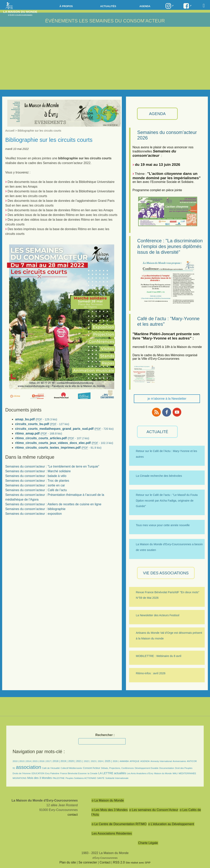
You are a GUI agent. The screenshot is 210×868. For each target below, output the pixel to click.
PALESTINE (59, 778)
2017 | (49, 761)
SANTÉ (101, 778)
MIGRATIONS (19, 778)
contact (73, 815)
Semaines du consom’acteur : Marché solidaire (38, 471)
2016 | (43, 761)
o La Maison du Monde (108, 800)
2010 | (16, 761)
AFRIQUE (135, 761)
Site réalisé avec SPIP (138, 863)
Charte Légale (148, 843)
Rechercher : (105, 735)
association (29, 767)
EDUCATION (38, 773)
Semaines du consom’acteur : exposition (34, 514)
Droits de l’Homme (22, 773)
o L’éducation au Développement (171, 824)
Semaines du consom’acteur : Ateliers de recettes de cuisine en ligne (53, 504)
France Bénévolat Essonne (73, 773)
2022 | (87, 761)
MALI (175, 773)
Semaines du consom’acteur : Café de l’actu (36, 490)
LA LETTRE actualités (112, 773)
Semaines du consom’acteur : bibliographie (35, 509)
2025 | (108, 761)
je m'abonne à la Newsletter (167, 399)
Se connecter (88, 862)
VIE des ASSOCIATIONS (166, 573)
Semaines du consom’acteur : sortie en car (35, 485)
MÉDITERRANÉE (187, 773)
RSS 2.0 (119, 862)
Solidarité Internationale (117, 778)
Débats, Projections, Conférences (117, 768)
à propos (66, 6)
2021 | (80, 761)
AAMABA (124, 761)
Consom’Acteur (91, 768)
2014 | (29, 761)
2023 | (94, 761)
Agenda (145, 6)
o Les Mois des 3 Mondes (110, 810)
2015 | (36, 761)
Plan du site (68, 862)
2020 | (72, 761)
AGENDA (157, 114)
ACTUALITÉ (157, 432)
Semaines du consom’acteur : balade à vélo (36, 476)
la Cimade (93, 773)
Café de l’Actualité (51, 768)
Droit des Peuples (184, 768)
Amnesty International (161, 761)
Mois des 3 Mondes (39, 778)
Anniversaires (179, 761)
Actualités (108, 6)
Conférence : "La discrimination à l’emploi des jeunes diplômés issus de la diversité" (170, 246)
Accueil (10, 131)
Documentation (167, 768)
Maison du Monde (163, 773)
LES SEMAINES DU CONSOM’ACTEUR (122, 21)
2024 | (101, 761)
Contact (105, 862)
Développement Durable (147, 768)
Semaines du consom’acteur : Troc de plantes (37, 481)
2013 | (23, 761)
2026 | (116, 761)
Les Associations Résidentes (112, 833)
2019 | (64, 761)
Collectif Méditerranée (71, 768)
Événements (61, 21)
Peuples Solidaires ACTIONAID (81, 778)
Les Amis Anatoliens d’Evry (140, 773)
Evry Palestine (52, 773)
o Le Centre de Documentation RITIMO (119, 824)
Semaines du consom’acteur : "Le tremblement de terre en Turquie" (52, 466)
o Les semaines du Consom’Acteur (154, 810)
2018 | (57, 761)
